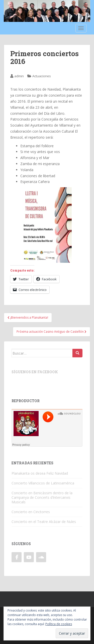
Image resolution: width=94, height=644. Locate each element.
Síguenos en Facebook (35, 372)
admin (19, 76)
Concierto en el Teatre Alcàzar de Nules (44, 522)
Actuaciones (42, 76)
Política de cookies (59, 624)
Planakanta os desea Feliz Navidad (40, 473)
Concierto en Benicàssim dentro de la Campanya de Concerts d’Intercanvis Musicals (42, 497)
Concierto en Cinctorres (31, 512)
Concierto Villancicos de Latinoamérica (43, 483)
